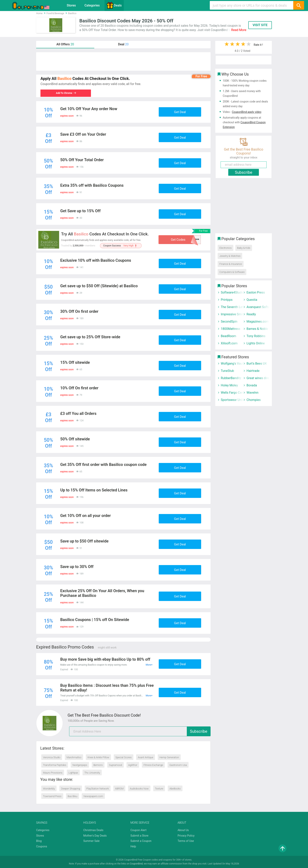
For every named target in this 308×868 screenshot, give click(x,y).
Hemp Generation (169, 757)
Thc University (92, 773)
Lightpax (73, 773)
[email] (140, 731)
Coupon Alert (138, 830)
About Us (183, 830)
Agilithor (133, 765)
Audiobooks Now (139, 789)
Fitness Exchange (153, 765)
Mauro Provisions (53, 773)
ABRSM (119, 789)
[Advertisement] (123, 61)
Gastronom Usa (178, 765)
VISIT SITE (260, 25)
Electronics (225, 248)
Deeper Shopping (71, 789)
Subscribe (199, 731)
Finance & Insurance (231, 264)
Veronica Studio (52, 757)
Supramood (115, 765)
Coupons (42, 846)
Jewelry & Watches (230, 256)
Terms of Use (186, 841)
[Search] (299, 5)
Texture (159, 789)
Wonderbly (49, 789)
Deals (114, 5)
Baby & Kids (244, 248)
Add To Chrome (67, 93)
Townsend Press (52, 796)
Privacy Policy (186, 836)
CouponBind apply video (247, 112)
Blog (39, 841)
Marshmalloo (74, 757)
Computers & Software (232, 272)
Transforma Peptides (55, 765)
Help (133, 846)
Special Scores (124, 757)
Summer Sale (91, 841)
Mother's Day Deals (95, 836)
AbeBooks (175, 789)
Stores (71, 5)
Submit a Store (139, 836)
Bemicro (98, 765)
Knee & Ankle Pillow (98, 757)
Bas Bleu (73, 796)
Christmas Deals (93, 830)
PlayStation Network (98, 789)
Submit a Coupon (141, 841)
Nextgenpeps (80, 765)
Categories (92, 5)
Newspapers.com (93, 796)
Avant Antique (146, 757)
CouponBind (136, 864)
